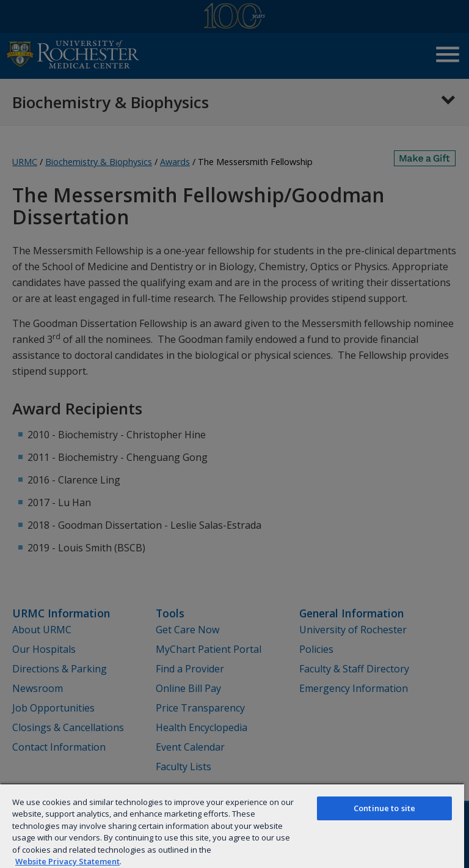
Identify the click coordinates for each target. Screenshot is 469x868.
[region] (232, 826)
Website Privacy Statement (67, 861)
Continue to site (384, 808)
